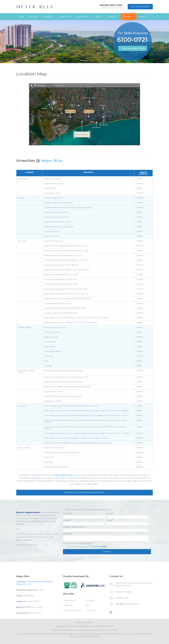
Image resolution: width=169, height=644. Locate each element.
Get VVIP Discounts (140, 7)
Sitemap (79, 622)
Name (110, 514)
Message (67, 533)
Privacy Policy (100, 547)
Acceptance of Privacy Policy (77, 544)
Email (110, 520)
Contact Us (91, 611)
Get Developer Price (134, 48)
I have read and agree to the (86, 547)
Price (88, 606)
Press (100, 16)
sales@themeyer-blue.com (127, 604)
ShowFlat (129, 16)
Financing (113, 16)
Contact (143, 16)
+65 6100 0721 (111, 630)
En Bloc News (84, 16)
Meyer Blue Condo (64, 475)
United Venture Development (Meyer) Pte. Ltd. (83, 630)
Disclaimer (89, 622)
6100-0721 (132, 40)
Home (21, 16)
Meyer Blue (49, 16)
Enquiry (67, 513)
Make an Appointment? (75, 527)
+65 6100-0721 (122, 598)
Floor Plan (69, 606)
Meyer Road (66, 16)
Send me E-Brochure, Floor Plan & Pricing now (88, 510)
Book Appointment (73, 611)
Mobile (67, 520)
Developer (33, 16)
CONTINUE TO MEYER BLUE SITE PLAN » (85, 493)
